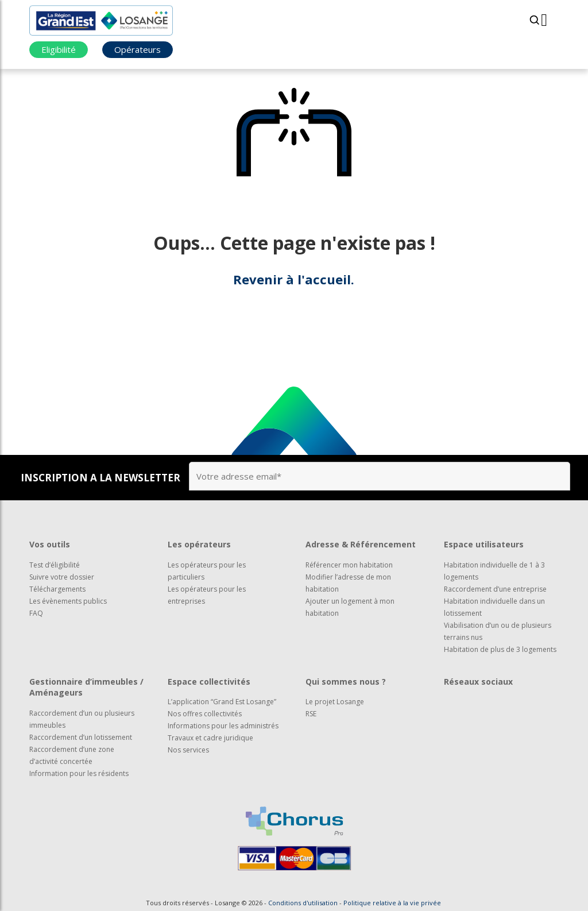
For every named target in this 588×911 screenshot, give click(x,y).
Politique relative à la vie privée (392, 903)
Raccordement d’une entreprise (495, 589)
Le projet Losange (335, 702)
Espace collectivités (209, 682)
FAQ (36, 613)
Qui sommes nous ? (346, 682)
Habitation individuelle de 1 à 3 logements (494, 571)
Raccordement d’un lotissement (81, 737)
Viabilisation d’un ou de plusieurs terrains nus (498, 631)
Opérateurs (138, 49)
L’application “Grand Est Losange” (222, 702)
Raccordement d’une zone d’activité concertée (72, 755)
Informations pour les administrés (223, 726)
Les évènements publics (68, 601)
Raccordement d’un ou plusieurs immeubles (82, 719)
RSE (311, 714)
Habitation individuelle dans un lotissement (494, 607)
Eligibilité (59, 49)
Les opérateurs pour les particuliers (207, 571)
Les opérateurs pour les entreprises (207, 595)
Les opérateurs (199, 544)
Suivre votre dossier (62, 577)
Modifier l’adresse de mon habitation (348, 583)
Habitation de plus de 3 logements (500, 649)
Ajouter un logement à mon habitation (350, 607)
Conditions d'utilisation (303, 903)
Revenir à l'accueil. (294, 279)
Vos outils (50, 544)
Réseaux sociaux (478, 682)
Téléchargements (57, 589)
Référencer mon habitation (349, 565)
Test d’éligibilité (55, 565)
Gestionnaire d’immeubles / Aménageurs (86, 687)
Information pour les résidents (79, 773)
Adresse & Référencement (361, 544)
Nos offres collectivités (205, 714)
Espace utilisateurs (484, 544)
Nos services (188, 750)
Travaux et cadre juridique (210, 738)
